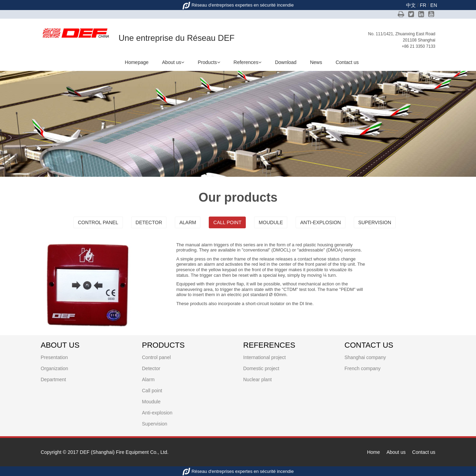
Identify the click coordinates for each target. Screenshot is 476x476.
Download (286, 62)
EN (434, 5)
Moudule (271, 222)
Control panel (98, 222)
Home (373, 452)
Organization (55, 368)
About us (173, 62)
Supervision (375, 222)
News (316, 62)
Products (209, 62)
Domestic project (261, 368)
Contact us (347, 62)
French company (362, 368)
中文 (411, 5)
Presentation (55, 357)
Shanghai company (365, 357)
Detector (149, 222)
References (248, 62)
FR (423, 5)
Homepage (137, 62)
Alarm (188, 222)
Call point (227, 222)
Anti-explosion (320, 222)
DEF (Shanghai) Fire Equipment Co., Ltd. (124, 452)
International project (265, 357)
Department (53, 379)
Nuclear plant (258, 379)
